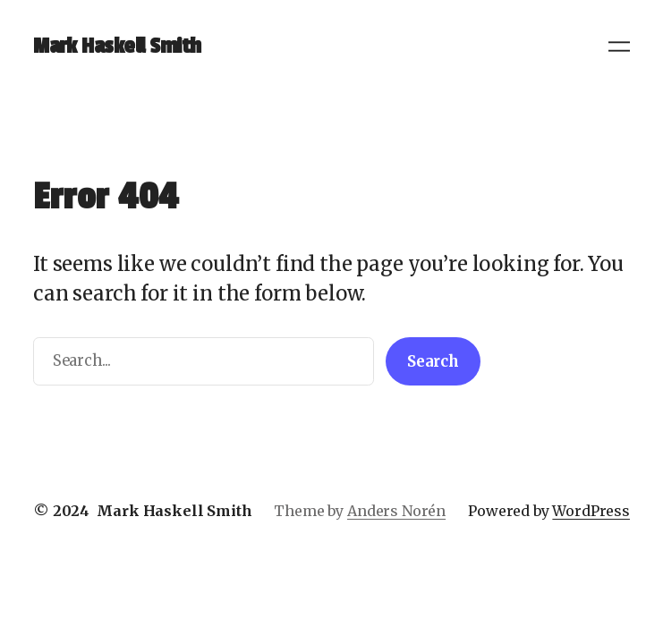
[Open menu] (619, 47)
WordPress (591, 511)
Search (433, 362)
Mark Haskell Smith (117, 46)
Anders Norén (396, 511)
